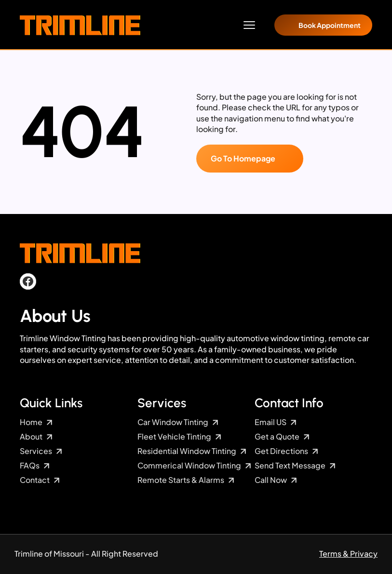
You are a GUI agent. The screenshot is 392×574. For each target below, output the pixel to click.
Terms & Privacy (348, 554)
